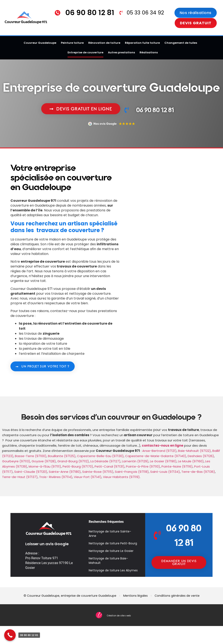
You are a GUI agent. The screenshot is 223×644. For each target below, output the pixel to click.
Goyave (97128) (44, 461)
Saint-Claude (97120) (31, 472)
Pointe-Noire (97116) (177, 466)
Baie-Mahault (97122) (194, 451)
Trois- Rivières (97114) (56, 477)
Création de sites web (119, 616)
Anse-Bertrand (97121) (159, 451)
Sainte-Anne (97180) (65, 472)
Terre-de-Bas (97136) (198, 472)
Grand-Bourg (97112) (73, 461)
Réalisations (149, 52)
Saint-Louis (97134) (165, 472)
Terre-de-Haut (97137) (20, 477)
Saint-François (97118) (132, 472)
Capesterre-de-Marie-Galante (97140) (156, 456)
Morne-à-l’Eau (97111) (45, 466)
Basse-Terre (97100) (31, 456)
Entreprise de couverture (85, 52)
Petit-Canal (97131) (110, 466)
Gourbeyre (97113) (16, 461)
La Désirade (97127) (105, 461)
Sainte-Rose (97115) (98, 472)
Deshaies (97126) (201, 456)
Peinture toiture (72, 43)
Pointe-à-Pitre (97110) (143, 466)
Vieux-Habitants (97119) (121, 477)
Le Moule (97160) (191, 461)
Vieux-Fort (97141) (88, 477)
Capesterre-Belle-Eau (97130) (100, 456)
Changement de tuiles (181, 43)
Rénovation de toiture (104, 43)
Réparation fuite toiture (142, 43)
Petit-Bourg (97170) (78, 466)
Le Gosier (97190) (163, 461)
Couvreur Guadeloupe (40, 43)
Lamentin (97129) (135, 461)
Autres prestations (121, 52)
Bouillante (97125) (62, 456)
